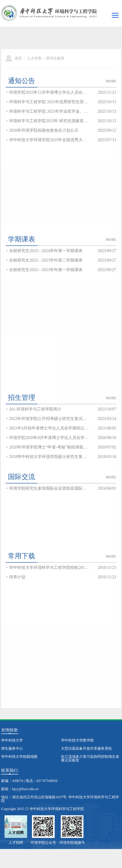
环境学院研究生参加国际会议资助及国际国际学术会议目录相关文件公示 (49, 508)
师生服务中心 (12, 748)
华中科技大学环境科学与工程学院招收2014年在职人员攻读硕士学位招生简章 (49, 587)
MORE (111, 101)
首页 (18, 78)
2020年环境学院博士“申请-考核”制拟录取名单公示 (49, 467)
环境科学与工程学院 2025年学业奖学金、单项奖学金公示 (49, 131)
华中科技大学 (12, 740)
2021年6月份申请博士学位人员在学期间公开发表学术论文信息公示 (49, 448)
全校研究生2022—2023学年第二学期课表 (46, 280)
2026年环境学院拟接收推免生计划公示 (44, 150)
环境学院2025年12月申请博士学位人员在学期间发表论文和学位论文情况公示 (49, 112)
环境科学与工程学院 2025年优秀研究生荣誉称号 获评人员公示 (49, 121)
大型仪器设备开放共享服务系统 (86, 748)
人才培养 (34, 78)
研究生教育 (55, 78)
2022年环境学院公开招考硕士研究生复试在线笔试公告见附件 (49, 438)
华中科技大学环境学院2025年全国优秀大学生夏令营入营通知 (49, 159)
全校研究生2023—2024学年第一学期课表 (46, 270)
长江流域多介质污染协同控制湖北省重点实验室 (90, 758)
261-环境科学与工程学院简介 (35, 429)
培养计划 (17, 596)
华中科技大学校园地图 (19, 757)
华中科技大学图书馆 (77, 740)
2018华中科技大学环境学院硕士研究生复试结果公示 (49, 476)
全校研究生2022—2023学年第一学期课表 (46, 289)
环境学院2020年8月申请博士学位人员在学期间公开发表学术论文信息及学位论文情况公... (49, 457)
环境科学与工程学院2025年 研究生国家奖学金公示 (49, 140)
